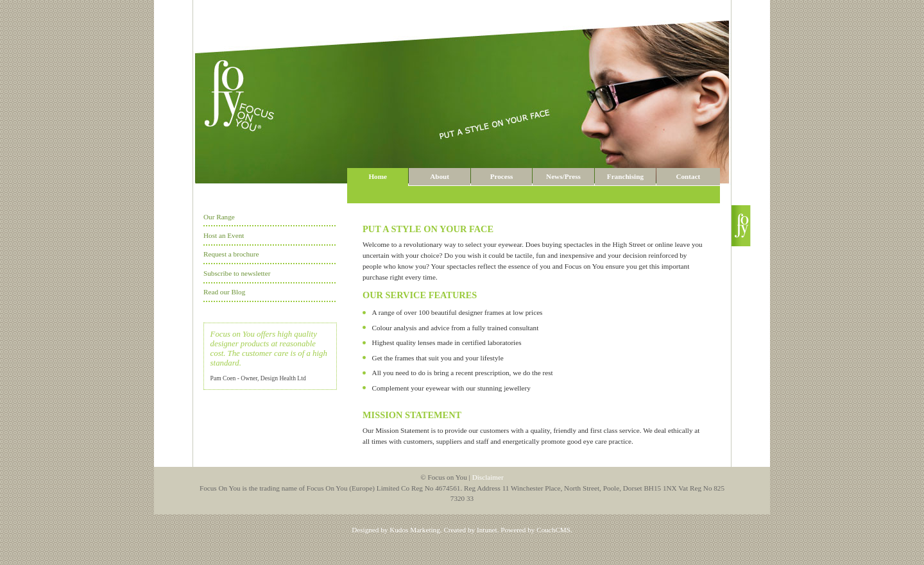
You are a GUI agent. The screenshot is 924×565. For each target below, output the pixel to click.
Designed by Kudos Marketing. (397, 530)
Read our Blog (224, 292)
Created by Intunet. (471, 530)
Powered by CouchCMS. (536, 530)
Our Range (219, 217)
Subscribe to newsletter (237, 273)
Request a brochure (231, 254)
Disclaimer (488, 477)
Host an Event (224, 235)
